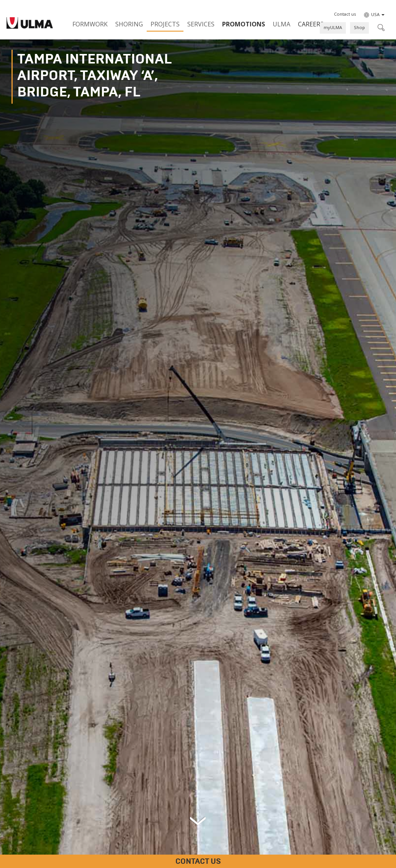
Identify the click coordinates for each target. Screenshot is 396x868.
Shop (359, 27)
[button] (345, 14)
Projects (165, 24)
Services (201, 24)
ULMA (281, 24)
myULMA (333, 27)
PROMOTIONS (244, 24)
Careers (311, 24)
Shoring (129, 24)
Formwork (90, 24)
